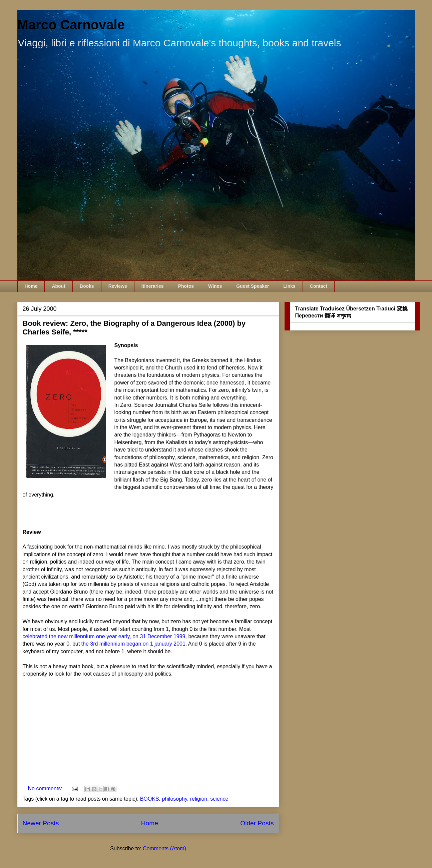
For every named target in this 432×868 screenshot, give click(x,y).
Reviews (118, 286)
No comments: (46, 788)
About (58, 286)
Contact (319, 286)
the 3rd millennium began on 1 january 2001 (133, 644)
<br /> (43, 733)
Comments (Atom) (164, 848)
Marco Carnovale (71, 25)
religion (199, 799)
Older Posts (257, 823)
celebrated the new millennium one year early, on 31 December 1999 (104, 636)
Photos (186, 286)
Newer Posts (41, 823)
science (219, 799)
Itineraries (153, 286)
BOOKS (150, 799)
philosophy (174, 799)
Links (289, 286)
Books (87, 286)
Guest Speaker (253, 286)
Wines (215, 286)
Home (31, 286)
